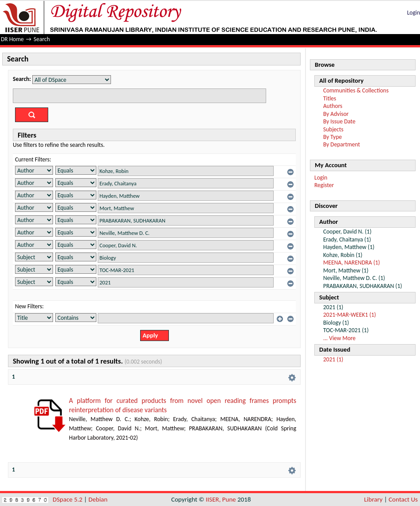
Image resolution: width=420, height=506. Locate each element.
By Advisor (336, 114)
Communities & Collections (356, 90)
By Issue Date (339, 121)
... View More (339, 338)
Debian (98, 499)
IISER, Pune (221, 499)
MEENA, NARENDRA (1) (351, 263)
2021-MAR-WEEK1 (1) (349, 315)
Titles (330, 98)
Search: (22, 79)
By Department (342, 144)
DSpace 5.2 (68, 499)
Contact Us (403, 499)
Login (414, 13)
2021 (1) (333, 359)
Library (374, 499)
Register (324, 185)
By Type (332, 137)
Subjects (333, 129)
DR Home (12, 39)
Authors (333, 106)
